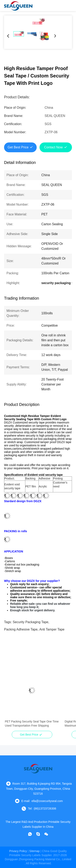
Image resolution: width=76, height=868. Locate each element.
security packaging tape (31, 622)
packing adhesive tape (21, 629)
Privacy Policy (18, 851)
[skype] (38, 834)
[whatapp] (30, 834)
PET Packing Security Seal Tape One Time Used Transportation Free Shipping (32, 724)
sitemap (34, 851)
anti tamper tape (52, 629)
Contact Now (54, 147)
